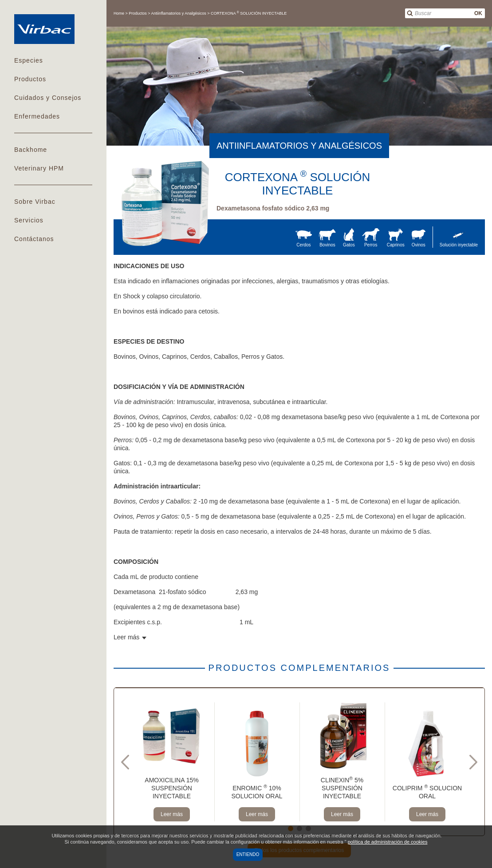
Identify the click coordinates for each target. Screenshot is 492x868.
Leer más (172, 814)
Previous (125, 762)
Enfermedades (37, 116)
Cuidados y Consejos (48, 98)
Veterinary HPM (39, 168)
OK (478, 13)
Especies (29, 60)
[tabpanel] (172, 762)
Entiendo (248, 854)
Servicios (29, 220)
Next (473, 762)
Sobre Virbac (35, 202)
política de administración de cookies (388, 842)
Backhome (31, 150)
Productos (30, 79)
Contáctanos (34, 239)
